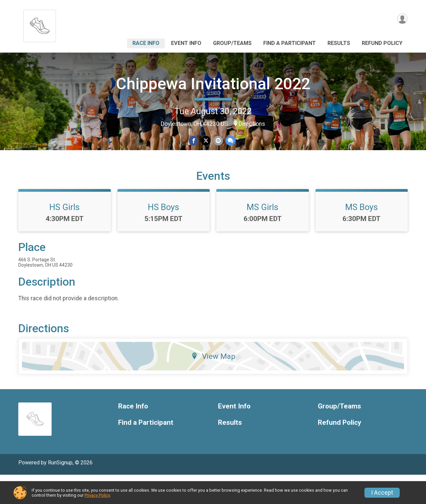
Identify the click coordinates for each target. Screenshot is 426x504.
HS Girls (64, 236)
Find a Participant (290, 43)
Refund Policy (382, 43)
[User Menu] (402, 19)
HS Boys (163, 236)
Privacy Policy (97, 495)
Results (339, 43)
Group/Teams (232, 43)
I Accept (382, 493)
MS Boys (361, 236)
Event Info (186, 43)
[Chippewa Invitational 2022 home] (40, 24)
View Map (213, 385)
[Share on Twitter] (206, 141)
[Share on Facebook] (194, 141)
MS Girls (262, 236)
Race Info (146, 43)
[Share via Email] (217, 141)
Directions (252, 124)
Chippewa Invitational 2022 (213, 84)
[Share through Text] (229, 141)
